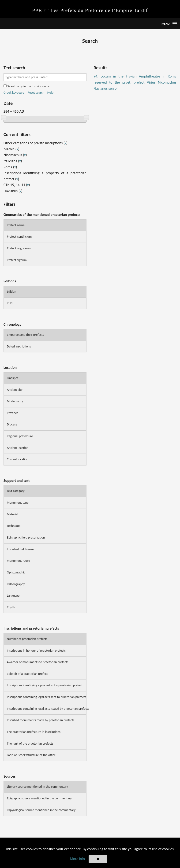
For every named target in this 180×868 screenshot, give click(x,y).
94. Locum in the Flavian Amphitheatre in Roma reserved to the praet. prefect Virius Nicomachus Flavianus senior (135, 82)
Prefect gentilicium (19, 237)
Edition (11, 292)
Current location (18, 459)
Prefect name (16, 225)
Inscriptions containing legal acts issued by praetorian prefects (47, 709)
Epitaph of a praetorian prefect (27, 674)
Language (13, 596)
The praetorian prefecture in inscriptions (34, 732)
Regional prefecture (20, 436)
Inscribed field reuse (20, 549)
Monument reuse (18, 561)
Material (12, 514)
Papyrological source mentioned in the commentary (41, 810)
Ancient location (18, 448)
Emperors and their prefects (25, 335)
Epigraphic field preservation (26, 537)
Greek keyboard (14, 93)
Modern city (15, 401)
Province (13, 413)
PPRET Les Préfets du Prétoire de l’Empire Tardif (90, 10)
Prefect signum (17, 260)
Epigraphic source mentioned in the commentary (39, 798)
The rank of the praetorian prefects (30, 744)
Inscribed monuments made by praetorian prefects (41, 720)
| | (28, 93)
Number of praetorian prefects (27, 639)
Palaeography (16, 584)
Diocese (12, 424)
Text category (16, 491)
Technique (14, 526)
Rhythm (12, 607)
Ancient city (15, 390)
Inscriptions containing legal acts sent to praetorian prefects (46, 697)
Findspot (13, 378)
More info (77, 859)
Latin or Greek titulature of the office (31, 755)
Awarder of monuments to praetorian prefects (37, 662)
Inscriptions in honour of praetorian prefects (36, 651)
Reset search (36, 93)
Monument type (18, 503)
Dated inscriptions (19, 346)
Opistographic (16, 572)
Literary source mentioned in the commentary (37, 787)
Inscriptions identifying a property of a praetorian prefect (45, 685)
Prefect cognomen (19, 248)
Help (50, 93)
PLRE (10, 303)
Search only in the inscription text (28, 86)
